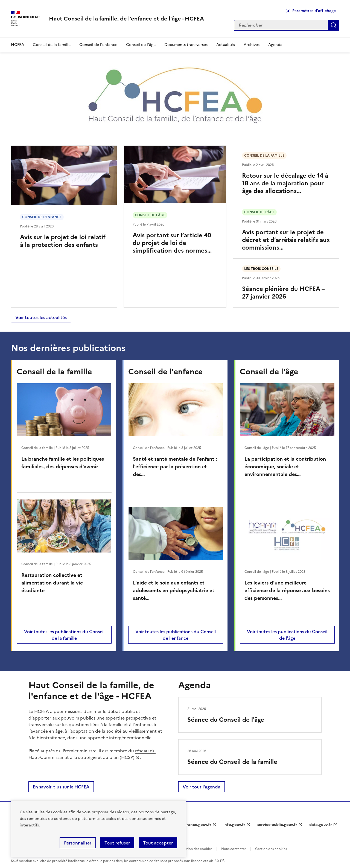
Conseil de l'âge (141, 45)
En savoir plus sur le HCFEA (61, 787)
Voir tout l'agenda (202, 787)
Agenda (275, 45)
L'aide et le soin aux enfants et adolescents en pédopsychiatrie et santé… (174, 590)
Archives (252, 45)
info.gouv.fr (234, 825)
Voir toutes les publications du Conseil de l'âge (287, 635)
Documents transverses (186, 45)
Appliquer (334, 25)
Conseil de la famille (52, 45)
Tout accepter (158, 843)
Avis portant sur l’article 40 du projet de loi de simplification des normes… (172, 243)
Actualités (226, 45)
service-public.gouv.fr (277, 825)
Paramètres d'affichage (314, 11)
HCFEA (17, 45)
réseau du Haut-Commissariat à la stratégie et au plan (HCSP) (92, 754)
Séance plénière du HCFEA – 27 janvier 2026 (283, 293)
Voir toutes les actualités (41, 317)
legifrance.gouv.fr (195, 825)
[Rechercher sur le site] (281, 25)
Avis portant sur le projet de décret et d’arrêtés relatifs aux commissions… (286, 240)
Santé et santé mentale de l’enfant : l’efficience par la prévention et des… (175, 467)
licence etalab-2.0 (205, 861)
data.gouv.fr (321, 825)
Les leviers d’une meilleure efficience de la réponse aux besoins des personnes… (287, 590)
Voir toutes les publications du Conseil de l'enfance (176, 635)
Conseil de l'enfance (98, 45)
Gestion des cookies (271, 849)
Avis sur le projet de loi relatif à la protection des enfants (63, 241)
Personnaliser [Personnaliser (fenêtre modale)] (78, 843)
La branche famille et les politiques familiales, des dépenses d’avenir (63, 463)
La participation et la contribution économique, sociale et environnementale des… (285, 467)
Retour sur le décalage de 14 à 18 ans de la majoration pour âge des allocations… (285, 183)
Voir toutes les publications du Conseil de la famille (64, 635)
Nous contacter (234, 849)
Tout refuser (117, 843)
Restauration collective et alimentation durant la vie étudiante (52, 583)
